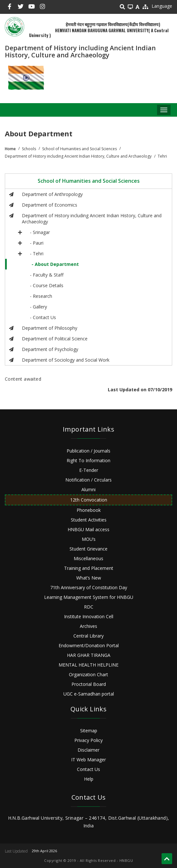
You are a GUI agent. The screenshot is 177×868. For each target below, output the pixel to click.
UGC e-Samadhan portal (89, 694)
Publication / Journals (88, 451)
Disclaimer (88, 750)
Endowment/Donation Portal (89, 645)
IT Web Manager (88, 760)
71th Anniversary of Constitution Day (89, 587)
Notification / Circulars (88, 480)
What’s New (89, 578)
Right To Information (88, 460)
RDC (89, 607)
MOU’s (89, 539)
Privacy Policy (88, 740)
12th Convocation (89, 500)
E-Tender (89, 470)
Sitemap (89, 731)
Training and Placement (89, 568)
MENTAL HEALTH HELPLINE (88, 665)
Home (10, 149)
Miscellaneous (88, 558)
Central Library (88, 636)
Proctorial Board (89, 684)
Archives (88, 626)
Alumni (88, 489)
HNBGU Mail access (88, 529)
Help (89, 779)
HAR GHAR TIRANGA (89, 655)
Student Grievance (88, 549)
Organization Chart (88, 674)
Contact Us (88, 769)
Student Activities (89, 520)
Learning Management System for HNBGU (89, 597)
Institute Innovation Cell (89, 616)
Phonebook (89, 510)
